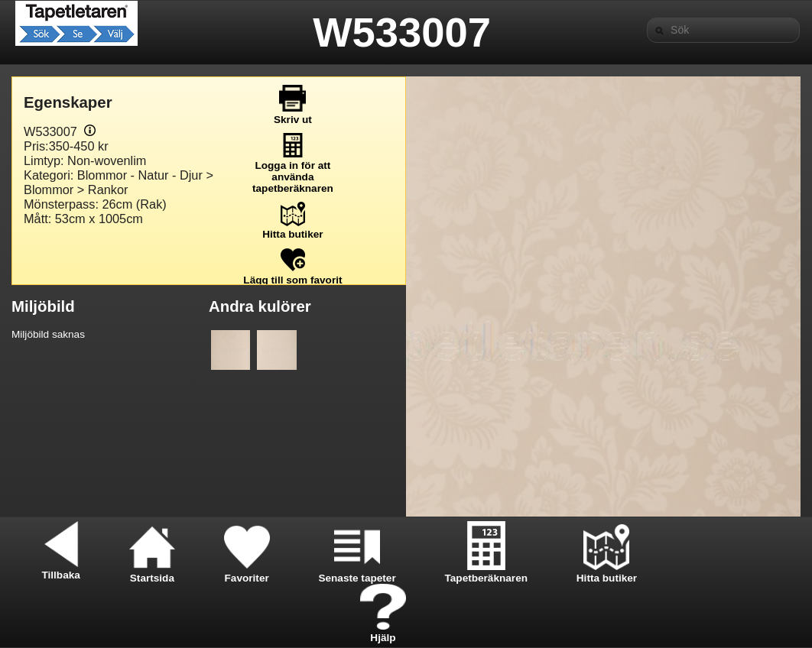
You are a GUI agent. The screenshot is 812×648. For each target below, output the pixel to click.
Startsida (152, 572)
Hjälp (383, 632)
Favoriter (247, 572)
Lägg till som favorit (292, 274)
